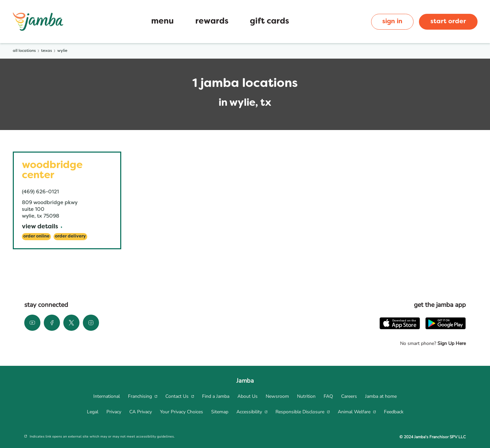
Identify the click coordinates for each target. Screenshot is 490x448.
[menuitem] (107, 396)
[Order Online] (36, 237)
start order (448, 22)
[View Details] (42, 227)
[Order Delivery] (70, 237)
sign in (392, 22)
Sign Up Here (451, 343)
